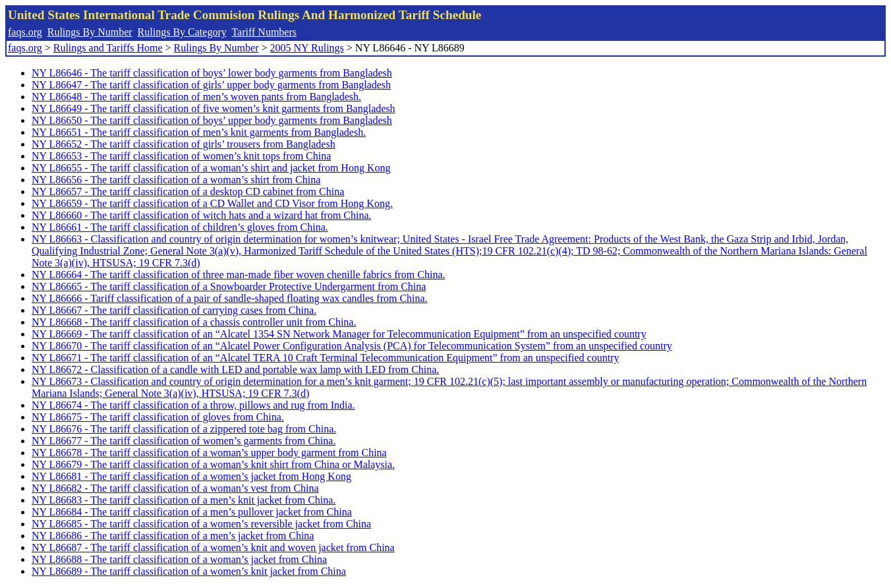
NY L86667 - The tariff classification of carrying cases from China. (174, 310)
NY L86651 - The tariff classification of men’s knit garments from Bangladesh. (199, 132)
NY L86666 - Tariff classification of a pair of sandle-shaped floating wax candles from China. (230, 298)
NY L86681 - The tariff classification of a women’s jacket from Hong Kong (191, 476)
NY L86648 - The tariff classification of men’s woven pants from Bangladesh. (196, 97)
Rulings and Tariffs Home (108, 48)
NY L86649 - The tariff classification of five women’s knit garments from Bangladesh (214, 108)
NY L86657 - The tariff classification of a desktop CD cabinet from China (188, 191)
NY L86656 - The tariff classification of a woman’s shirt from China (176, 180)
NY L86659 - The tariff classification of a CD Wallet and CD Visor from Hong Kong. (212, 203)
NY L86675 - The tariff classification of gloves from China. (158, 417)
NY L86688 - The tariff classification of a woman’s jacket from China (179, 559)
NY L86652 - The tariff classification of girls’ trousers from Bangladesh (184, 144)
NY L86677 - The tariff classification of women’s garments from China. (184, 441)
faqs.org (25, 32)
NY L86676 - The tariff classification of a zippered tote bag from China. (184, 429)
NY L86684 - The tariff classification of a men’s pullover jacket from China (192, 512)
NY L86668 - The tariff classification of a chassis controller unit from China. (194, 322)
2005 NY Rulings (307, 48)
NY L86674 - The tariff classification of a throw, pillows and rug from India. (193, 405)
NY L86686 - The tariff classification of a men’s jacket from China (173, 536)
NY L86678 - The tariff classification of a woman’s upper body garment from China (209, 453)
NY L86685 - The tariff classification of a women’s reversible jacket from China (201, 524)
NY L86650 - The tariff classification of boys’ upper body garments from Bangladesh (212, 120)
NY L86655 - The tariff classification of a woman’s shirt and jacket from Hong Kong (211, 168)
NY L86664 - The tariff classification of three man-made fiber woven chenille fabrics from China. (238, 275)
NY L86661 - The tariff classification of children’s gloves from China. (180, 227)
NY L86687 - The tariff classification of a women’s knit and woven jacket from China (213, 547)
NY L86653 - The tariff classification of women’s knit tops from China (181, 156)
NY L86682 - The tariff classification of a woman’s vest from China (175, 488)
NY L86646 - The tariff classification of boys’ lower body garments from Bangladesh (212, 73)
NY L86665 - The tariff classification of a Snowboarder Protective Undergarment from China (229, 286)
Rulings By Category (182, 32)
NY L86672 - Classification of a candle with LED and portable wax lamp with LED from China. (235, 369)
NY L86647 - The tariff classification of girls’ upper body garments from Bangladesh (211, 85)
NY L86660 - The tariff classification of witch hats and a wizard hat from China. (202, 215)
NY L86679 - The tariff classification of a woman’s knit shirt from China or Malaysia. (213, 464)
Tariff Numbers (264, 32)
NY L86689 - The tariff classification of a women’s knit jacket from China (189, 571)
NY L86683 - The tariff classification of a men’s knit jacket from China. (184, 500)
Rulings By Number (90, 32)
